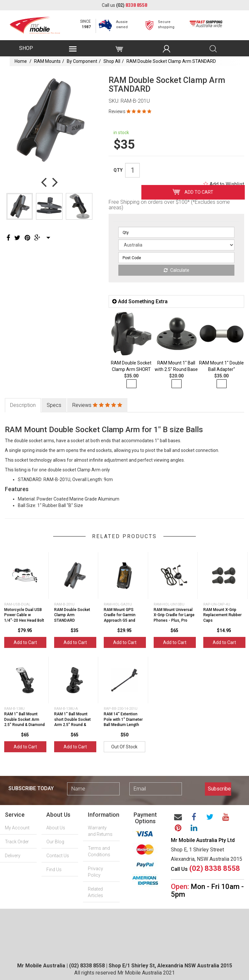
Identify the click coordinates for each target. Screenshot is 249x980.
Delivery (13, 856)
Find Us (54, 870)
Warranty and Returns (100, 831)
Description (23, 405)
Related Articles (95, 892)
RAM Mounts (47, 61)
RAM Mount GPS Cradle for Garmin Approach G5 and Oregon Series (120, 618)
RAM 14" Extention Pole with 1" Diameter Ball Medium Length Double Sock (123, 722)
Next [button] (55, 182)
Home (21, 61)
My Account (17, 828)
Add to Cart (193, 192)
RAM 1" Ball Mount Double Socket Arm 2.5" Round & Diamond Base (24, 722)
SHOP (26, 48)
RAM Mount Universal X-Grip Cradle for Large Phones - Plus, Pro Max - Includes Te (174, 618)
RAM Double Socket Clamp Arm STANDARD (171, 61)
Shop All (112, 61)
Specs (54, 405)
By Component (82, 61)
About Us (56, 828)
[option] (49, 120)
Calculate (177, 270)
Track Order (17, 842)
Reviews (130, 111)
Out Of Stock (124, 747)
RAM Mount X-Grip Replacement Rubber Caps (222, 615)
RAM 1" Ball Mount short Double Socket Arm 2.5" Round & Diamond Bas (72, 722)
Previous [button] (44, 182)
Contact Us (58, 856)
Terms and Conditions (99, 851)
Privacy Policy (95, 872)
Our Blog (55, 842)
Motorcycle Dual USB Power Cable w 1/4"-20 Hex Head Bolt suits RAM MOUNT (24, 618)
